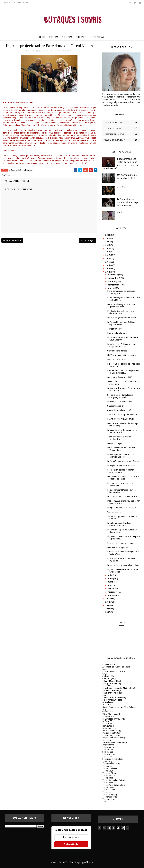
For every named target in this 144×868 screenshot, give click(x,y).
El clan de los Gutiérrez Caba (120, 402)
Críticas (54, 37)
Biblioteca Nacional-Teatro (114, 672)
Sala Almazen (108, 747)
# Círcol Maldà (15, 170)
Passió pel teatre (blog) (112, 733)
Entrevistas (97, 37)
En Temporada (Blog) (112, 690)
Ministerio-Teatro (110, 728)
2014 (108, 265)
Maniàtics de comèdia (116, 359)
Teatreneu (107, 792)
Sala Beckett (108, 750)
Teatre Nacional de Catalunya (115, 780)
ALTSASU (122, 187)
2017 (108, 255)
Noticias (67, 37)
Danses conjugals (115, 443)
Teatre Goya (108, 771)
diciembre (113, 275)
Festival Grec (108, 702)
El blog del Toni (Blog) (112, 683)
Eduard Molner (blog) (112, 681)
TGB (104, 801)
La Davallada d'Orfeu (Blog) (114, 719)
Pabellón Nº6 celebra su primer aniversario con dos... (120, 471)
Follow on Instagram (122, 140)
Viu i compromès (114, 512)
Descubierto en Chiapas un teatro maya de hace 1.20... (122, 345)
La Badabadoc (108, 716)
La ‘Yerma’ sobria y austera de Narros (123, 461)
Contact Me (21, 3)
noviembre (113, 278)
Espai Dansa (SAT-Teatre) (113, 700)
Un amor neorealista (116, 406)
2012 (108, 272)
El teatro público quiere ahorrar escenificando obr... (121, 456)
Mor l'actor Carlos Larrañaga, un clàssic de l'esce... (121, 312)
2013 (108, 268)
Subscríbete (71, 844)
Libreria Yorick (108, 726)
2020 (108, 245)
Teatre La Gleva (109, 773)
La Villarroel (107, 723)
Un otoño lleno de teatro (118, 351)
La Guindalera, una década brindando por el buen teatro (129, 202)
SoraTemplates (68, 862)
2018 (108, 252)
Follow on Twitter (122, 123)
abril (110, 585)
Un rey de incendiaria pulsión (120, 410)
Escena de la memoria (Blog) (114, 697)
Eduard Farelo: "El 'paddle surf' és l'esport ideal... (122, 491)
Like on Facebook (122, 128)
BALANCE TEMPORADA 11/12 (121, 419)
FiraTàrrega (107, 705)
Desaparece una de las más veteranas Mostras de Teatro (123, 478)
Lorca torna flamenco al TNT (120, 377)
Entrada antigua (88, 240)
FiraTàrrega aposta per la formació (122, 497)
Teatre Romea (108, 787)
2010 (108, 602)
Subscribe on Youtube (122, 134)
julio (110, 575)
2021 (108, 242)
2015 (108, 262)
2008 (108, 609)
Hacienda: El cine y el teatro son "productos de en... (121, 306)
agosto (111, 288)
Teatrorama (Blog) (110, 797)
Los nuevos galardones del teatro (122, 318)
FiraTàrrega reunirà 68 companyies (122, 355)
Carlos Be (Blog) (109, 676)
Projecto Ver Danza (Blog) (114, 738)
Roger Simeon (108, 745)
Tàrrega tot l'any (114, 329)
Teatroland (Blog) (110, 794)
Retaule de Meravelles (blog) (115, 742)
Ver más (114, 105)
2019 (108, 248)
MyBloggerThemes (85, 862)
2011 (108, 599)
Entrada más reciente (12, 240)
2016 (108, 258)
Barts (105, 669)
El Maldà (106, 686)
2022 (108, 238)
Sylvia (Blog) (108, 761)
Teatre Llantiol (108, 776)
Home (7, 3)
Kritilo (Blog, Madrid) (111, 714)
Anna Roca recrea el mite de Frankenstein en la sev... (119, 438)
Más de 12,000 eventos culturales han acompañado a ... (124, 502)
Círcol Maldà (51, 51)
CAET (105, 674)
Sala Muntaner (109, 754)
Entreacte (106, 695)
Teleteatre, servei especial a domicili (122, 415)
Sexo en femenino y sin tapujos (121, 543)
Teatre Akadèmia (110, 768)
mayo (111, 582)
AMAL (120, 212)
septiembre (114, 285)
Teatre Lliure (108, 778)
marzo (111, 589)
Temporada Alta (109, 799)
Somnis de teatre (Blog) (112, 759)
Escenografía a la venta (117, 333)
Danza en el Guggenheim (118, 547)
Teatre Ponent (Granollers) (114, 785)
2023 (108, 235)
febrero (112, 592)
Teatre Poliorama (110, 783)
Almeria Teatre (109, 664)
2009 (108, 605)
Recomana (107, 740)
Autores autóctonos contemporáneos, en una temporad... (124, 372)
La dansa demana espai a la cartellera (123, 565)
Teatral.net (107, 766)
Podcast (81, 37)
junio (110, 579)
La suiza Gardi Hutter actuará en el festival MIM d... (122, 431)
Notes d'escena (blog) (112, 731)
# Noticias (28, 170)
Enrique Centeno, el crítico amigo (121, 508)
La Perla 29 (107, 721)
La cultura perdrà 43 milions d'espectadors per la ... (119, 524)
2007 (108, 612)
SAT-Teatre (107, 757)
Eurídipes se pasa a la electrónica (121, 465)
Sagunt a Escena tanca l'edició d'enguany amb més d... (120, 396)
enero (111, 595)
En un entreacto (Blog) (112, 693)
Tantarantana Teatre (111, 764)
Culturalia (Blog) (109, 679)
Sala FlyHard (108, 752)
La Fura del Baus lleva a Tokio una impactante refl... (122, 323)
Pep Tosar (69, 51)
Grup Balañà (108, 712)
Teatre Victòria (109, 790)
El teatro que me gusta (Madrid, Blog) (119, 688)
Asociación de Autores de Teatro (116, 667)
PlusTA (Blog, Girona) (112, 735)
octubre (112, 281)
